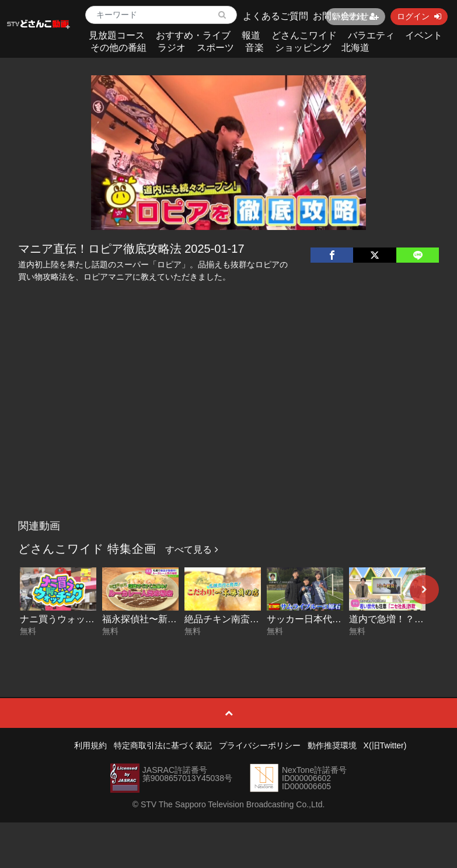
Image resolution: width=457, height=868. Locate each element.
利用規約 (90, 745)
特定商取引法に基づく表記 (163, 745)
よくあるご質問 (275, 16)
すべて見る (191, 550)
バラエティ (371, 35)
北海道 (355, 48)
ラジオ (172, 48)
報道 (251, 35)
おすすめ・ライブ (193, 35)
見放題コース (117, 35)
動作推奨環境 (332, 745)
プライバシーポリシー (260, 745)
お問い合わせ (341, 16)
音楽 (254, 48)
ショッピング (303, 48)
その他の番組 (118, 48)
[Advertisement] (228, 427)
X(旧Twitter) (385, 745)
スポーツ (215, 48)
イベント (424, 35)
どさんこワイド (304, 35)
